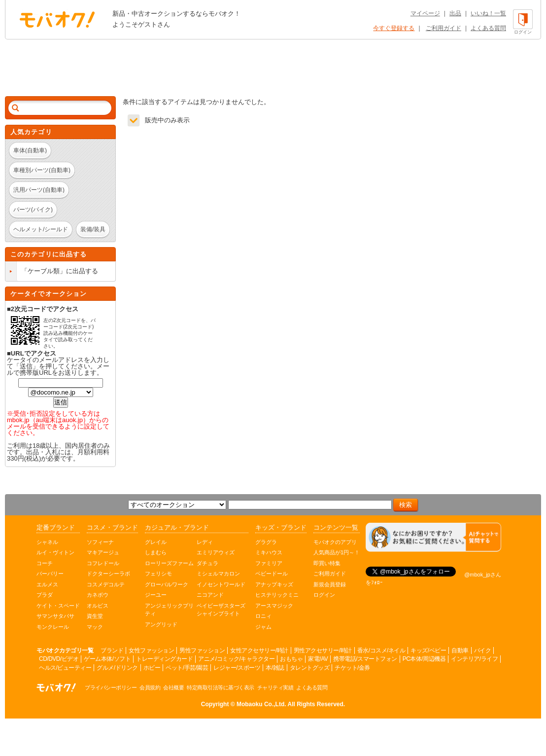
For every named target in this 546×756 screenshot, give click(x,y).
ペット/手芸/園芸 (187, 668)
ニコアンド (210, 595)
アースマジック (274, 606)
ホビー (152, 668)
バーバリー (50, 574)
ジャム (263, 627)
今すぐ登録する (394, 28)
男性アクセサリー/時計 (323, 650)
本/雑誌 (275, 668)
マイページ (425, 13)
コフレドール (103, 563)
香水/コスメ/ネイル (381, 650)
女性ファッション (151, 650)
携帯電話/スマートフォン (365, 659)
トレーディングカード (164, 659)
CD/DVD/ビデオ (59, 659)
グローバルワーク (167, 584)
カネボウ (98, 595)
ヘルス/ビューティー (65, 668)
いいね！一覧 (488, 13)
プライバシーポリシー (111, 687)
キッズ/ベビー (428, 650)
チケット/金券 (352, 668)
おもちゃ (291, 659)
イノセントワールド (221, 584)
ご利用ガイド (444, 28)
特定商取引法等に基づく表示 (221, 687)
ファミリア (269, 563)
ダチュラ (207, 563)
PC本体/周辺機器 (424, 659)
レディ (205, 542)
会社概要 (173, 687)
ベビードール (272, 574)
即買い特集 (327, 563)
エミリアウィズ (216, 552)
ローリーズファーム (169, 563)
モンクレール (53, 627)
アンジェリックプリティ (169, 610)
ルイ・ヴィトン (55, 552)
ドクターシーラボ (108, 574)
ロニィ (263, 616)
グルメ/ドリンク (117, 668)
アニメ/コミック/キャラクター (236, 659)
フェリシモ (158, 574)
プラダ (45, 595)
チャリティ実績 (275, 687)
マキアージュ (103, 552)
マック (95, 627)
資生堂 (95, 616)
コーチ (45, 563)
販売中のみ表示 (167, 120)
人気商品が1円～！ (337, 552)
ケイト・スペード (58, 606)
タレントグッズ (310, 668)
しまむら (156, 552)
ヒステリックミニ (277, 595)
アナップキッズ (274, 584)
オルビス (98, 606)
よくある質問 (488, 28)
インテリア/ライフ (474, 659)
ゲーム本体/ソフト (107, 659)
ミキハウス (269, 552)
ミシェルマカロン (218, 574)
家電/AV (318, 659)
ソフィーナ (100, 542)
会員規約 (150, 687)
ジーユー (156, 595)
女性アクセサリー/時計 (259, 650)
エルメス (47, 584)
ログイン (324, 595)
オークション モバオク (57, 19)
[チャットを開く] (433, 537)
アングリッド (161, 624)
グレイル (156, 542)
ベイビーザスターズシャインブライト (221, 610)
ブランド (112, 650)
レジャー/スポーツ (237, 668)
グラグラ (266, 542)
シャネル (47, 542)
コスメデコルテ (106, 584)
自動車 (460, 650)
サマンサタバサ (55, 616)
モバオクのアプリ (335, 542)
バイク (483, 650)
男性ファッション (202, 650)
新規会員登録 (330, 584)
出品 (455, 13)
